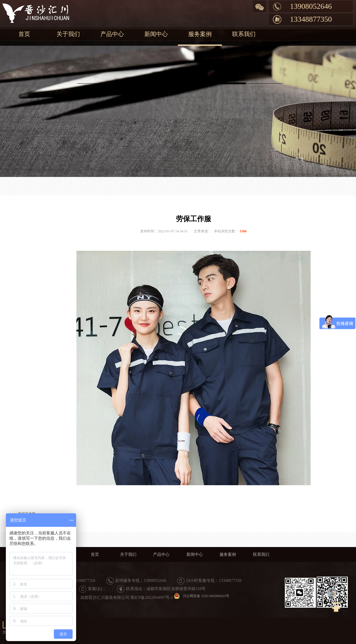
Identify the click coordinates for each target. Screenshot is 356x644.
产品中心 (112, 34)
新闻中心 (156, 34)
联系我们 (244, 34)
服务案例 (200, 34)
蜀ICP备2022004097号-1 (152, 598)
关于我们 (68, 34)
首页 (24, 34)
